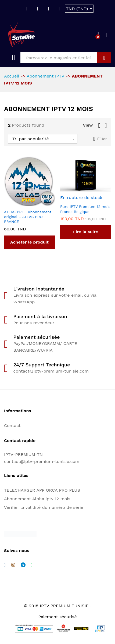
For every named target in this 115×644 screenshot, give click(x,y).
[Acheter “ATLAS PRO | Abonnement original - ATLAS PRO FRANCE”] (29, 242)
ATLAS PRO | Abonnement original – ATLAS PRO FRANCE (28, 217)
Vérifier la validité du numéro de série (44, 507)
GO (104, 58)
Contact (12, 426)
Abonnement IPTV (45, 76)
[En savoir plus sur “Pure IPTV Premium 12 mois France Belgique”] (86, 232)
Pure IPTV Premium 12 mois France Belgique (85, 209)
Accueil (12, 76)
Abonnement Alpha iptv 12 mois (37, 499)
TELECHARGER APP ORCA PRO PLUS (42, 490)
